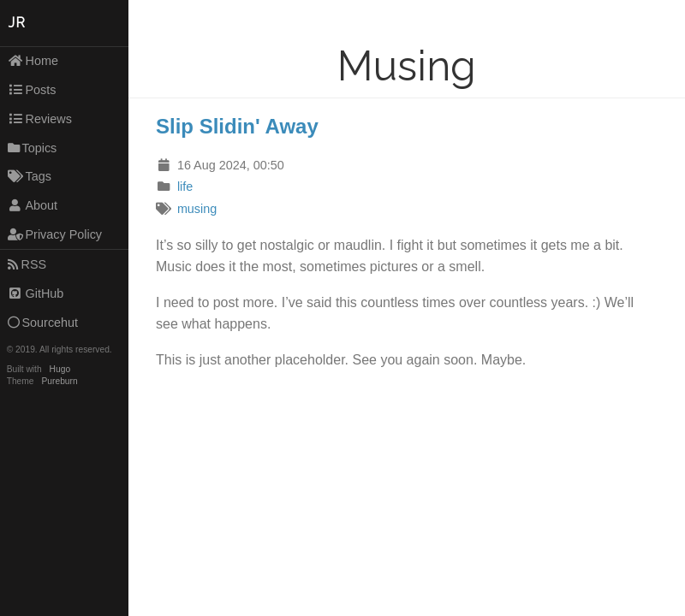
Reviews (40, 119)
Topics (33, 148)
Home (33, 61)
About (33, 205)
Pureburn (60, 381)
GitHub (36, 293)
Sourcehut (43, 323)
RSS (27, 264)
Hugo (60, 369)
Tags (30, 176)
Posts (32, 90)
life (185, 187)
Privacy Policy (55, 234)
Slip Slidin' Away (237, 126)
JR (18, 23)
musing (197, 209)
